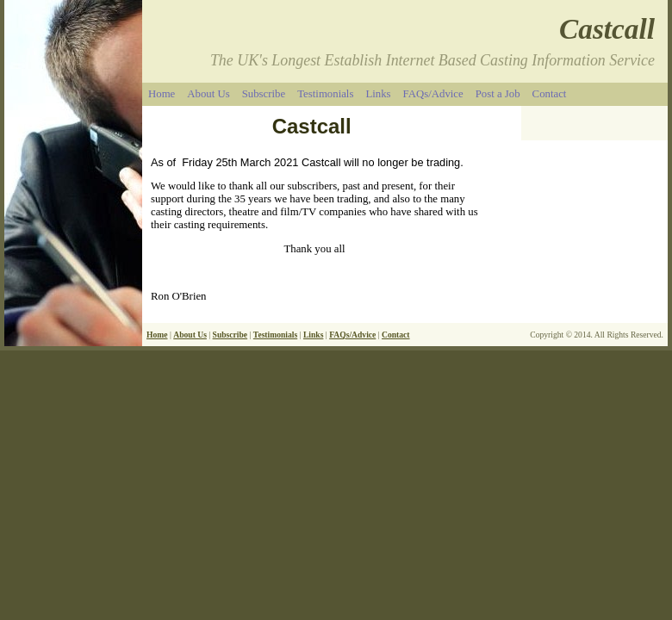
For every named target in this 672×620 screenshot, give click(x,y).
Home (162, 94)
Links (378, 94)
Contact (550, 94)
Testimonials (325, 94)
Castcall (607, 29)
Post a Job (498, 94)
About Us (208, 94)
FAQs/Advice (433, 94)
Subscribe (264, 94)
